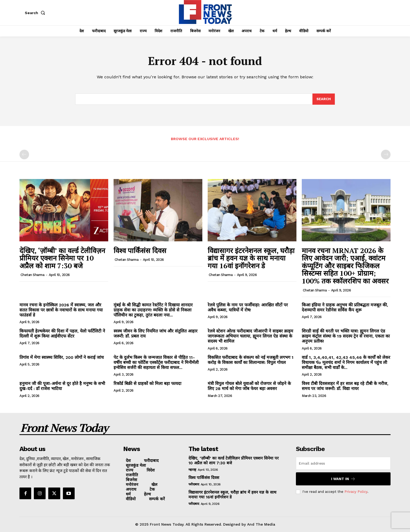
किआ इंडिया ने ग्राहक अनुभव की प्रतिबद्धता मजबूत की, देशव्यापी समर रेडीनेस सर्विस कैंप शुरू (345, 307)
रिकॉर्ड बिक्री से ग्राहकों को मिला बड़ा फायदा (147, 383)
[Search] (324, 99)
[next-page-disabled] (386, 155)
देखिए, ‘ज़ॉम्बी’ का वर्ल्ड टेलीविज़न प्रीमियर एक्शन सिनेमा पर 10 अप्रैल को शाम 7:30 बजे (62, 258)
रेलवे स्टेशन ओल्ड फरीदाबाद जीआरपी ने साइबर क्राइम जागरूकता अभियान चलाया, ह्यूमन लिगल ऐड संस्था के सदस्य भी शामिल (250, 336)
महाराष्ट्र (192, 470)
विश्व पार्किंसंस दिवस (140, 250)
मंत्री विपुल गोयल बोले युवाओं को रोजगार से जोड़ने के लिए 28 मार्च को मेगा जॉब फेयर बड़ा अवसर (249, 386)
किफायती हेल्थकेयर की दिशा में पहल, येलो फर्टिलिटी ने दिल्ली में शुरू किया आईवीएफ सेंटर (62, 334)
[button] (36, 13)
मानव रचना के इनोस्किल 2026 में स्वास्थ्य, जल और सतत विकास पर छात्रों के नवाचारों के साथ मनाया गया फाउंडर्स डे (61, 310)
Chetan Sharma (33, 275)
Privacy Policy (356, 492)
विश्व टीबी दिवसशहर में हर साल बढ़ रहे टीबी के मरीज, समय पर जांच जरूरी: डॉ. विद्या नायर (345, 386)
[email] (343, 463)
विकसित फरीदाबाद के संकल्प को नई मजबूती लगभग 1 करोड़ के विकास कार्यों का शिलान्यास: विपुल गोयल (251, 360)
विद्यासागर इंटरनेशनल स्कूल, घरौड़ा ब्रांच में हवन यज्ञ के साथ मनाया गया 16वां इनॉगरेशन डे (251, 258)
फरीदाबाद (194, 484)
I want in (343, 479)
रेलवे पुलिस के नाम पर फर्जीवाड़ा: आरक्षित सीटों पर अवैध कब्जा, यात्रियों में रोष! (248, 307)
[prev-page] (24, 155)
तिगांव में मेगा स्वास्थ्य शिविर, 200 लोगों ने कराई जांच (62, 357)
